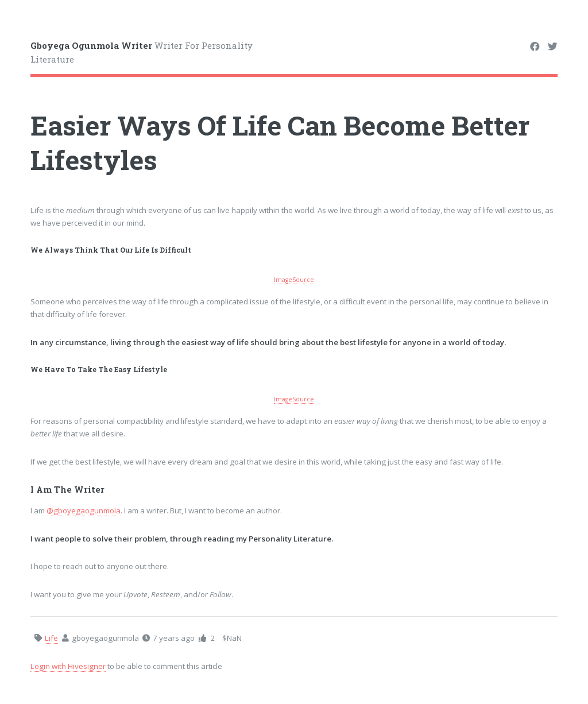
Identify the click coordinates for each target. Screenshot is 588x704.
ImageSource (294, 280)
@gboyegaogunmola (84, 510)
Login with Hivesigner (68, 666)
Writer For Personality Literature (142, 53)
